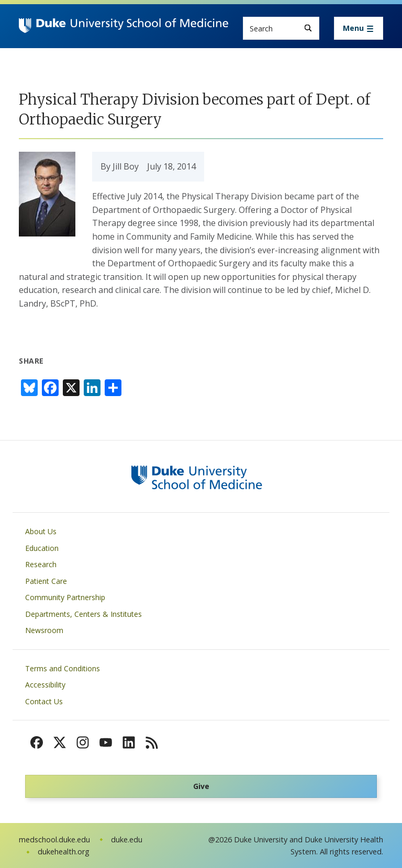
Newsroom (44, 630)
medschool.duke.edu (54, 839)
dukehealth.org (64, 852)
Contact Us (44, 701)
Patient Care (46, 581)
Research (41, 564)
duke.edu (127, 839)
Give (201, 786)
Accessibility (45, 685)
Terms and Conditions (63, 668)
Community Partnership (65, 597)
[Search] (308, 28)
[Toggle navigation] (359, 28)
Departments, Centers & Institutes (83, 614)
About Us (41, 531)
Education (42, 548)
